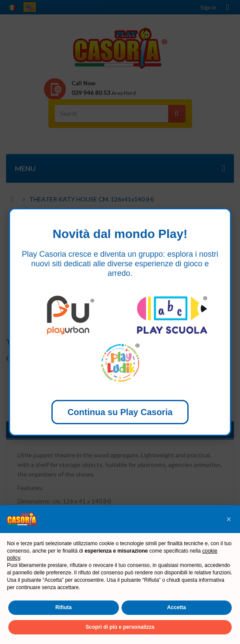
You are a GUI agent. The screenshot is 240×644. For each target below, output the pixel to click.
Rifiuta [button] (63, 607)
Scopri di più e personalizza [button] (120, 627)
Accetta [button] (177, 607)
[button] (229, 519)
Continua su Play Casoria (120, 412)
